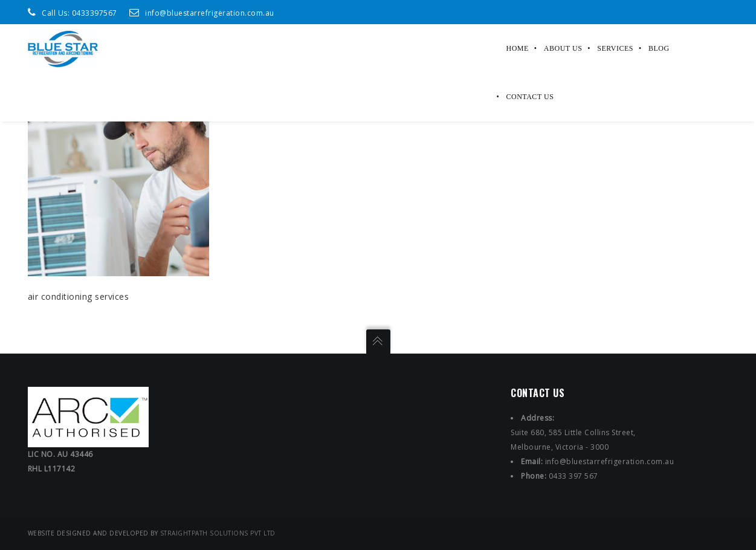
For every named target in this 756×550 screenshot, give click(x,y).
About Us (563, 48)
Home (518, 48)
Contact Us (530, 97)
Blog (659, 48)
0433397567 (95, 13)
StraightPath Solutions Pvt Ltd (218, 533)
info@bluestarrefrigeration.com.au (210, 13)
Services (615, 48)
